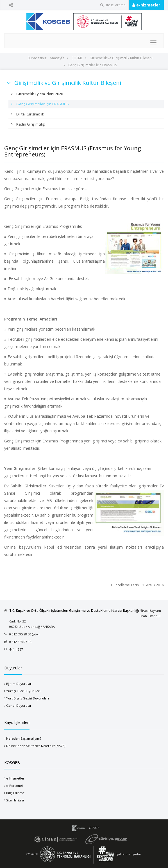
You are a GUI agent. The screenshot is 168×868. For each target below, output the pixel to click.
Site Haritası (15, 800)
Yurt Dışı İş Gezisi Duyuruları (28, 698)
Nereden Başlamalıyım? (24, 738)
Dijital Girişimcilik (30, 114)
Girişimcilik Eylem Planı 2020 (39, 94)
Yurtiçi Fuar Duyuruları (23, 691)
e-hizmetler (146, 5)
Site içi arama (113, 5)
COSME (77, 58)
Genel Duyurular (19, 705)
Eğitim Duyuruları (19, 684)
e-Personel (14, 786)
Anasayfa (57, 58)
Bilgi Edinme (15, 793)
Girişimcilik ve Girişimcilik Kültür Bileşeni (121, 58)
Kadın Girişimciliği (30, 124)
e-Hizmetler (15, 778)
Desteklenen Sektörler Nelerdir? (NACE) (36, 746)
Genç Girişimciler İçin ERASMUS (93, 65)
